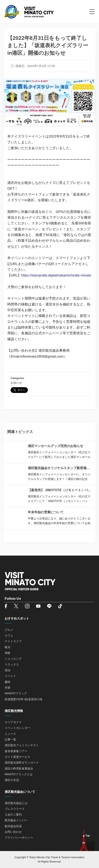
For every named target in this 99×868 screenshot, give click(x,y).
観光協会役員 (13, 826)
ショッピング (13, 659)
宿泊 (8, 670)
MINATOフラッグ (16, 693)
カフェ (9, 635)
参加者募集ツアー (16, 751)
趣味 (8, 682)
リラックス (12, 664)
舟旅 (8, 688)
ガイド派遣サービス (17, 757)
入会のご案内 (13, 814)
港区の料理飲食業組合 (19, 768)
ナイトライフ (13, 641)
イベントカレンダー (17, 728)
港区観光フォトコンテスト (22, 745)
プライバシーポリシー (19, 838)
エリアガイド (13, 722)
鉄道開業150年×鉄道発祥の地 (24, 699)
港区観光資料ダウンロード (22, 763)
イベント (10, 676)
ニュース (10, 734)
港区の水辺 (12, 780)
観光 (8, 647)
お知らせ (16, 383)
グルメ (9, 630)
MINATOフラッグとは (19, 774)
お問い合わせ (13, 832)
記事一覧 (10, 739)
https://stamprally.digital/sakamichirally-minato (56, 275)
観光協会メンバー (16, 820)
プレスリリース (15, 809)
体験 (8, 653)
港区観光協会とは (16, 803)
